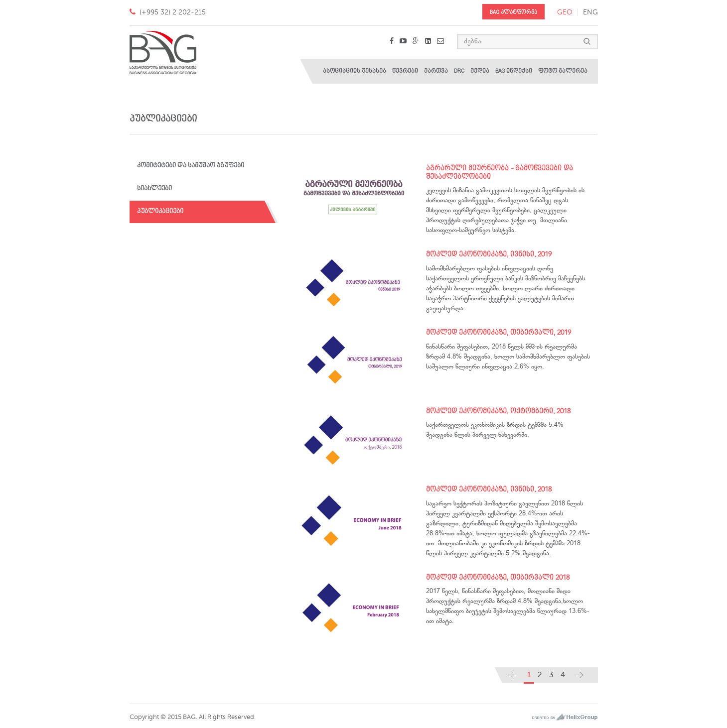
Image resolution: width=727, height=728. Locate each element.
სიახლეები (154, 188)
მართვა (436, 71)
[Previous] (513, 675)
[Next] (580, 675)
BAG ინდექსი (514, 71)
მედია (480, 71)
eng (590, 12)
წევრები (405, 71)
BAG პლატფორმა (513, 12)
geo (565, 12)
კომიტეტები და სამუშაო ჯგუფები (191, 166)
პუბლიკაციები (160, 211)
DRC (459, 71)
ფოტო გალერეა (563, 71)
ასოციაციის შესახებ (355, 71)
